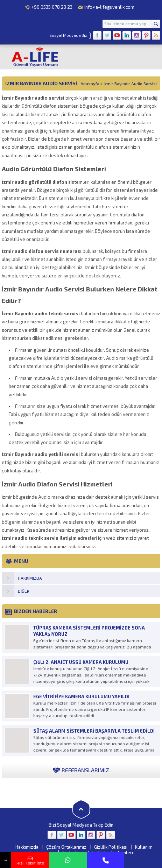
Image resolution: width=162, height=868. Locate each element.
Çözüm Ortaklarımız (66, 847)
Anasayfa (90, 83)
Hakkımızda (27, 847)
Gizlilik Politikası (111, 847)
